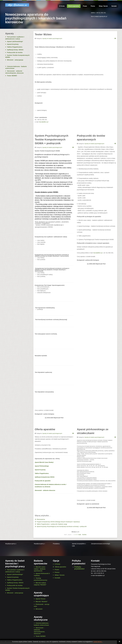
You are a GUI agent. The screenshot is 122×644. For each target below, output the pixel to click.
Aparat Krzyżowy (40, 470)
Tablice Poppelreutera (42, 473)
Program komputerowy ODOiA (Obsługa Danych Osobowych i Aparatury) (58, 522)
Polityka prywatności (79, 568)
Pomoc (93, 6)
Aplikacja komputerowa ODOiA (45, 477)
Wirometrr (39, 609)
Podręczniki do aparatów (43, 481)
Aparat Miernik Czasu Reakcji (44, 462)
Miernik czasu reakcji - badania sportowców (40, 569)
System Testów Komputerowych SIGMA (17, 56)
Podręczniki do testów (15, 52)
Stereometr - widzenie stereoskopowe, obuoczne (14, 72)
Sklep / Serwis (103, 6)
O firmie (62, 6)
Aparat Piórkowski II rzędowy (42, 574)
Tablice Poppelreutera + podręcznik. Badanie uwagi (52, 524)
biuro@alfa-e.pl (44, 122)
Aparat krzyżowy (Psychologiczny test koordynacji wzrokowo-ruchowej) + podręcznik (61, 526)
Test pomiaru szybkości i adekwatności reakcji (15, 38)
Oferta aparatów (74, 6)
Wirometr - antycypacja (15, 60)
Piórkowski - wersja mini (42, 605)
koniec (84, 534)
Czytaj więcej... (98, 642)
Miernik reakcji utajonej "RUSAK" (40, 584)
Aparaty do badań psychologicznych (52, 38)
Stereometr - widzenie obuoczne (45, 490)
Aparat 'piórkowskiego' (15, 41)
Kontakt (114, 6)
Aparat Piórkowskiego (42, 466)
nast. (80, 534)
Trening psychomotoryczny (41, 579)
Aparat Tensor (41, 599)
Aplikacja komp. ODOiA (15, 50)
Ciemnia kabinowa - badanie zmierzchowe (16, 67)
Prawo (85, 6)
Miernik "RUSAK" (42, 602)
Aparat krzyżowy (13, 44)
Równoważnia (41, 519)
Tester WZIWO (12, 76)
